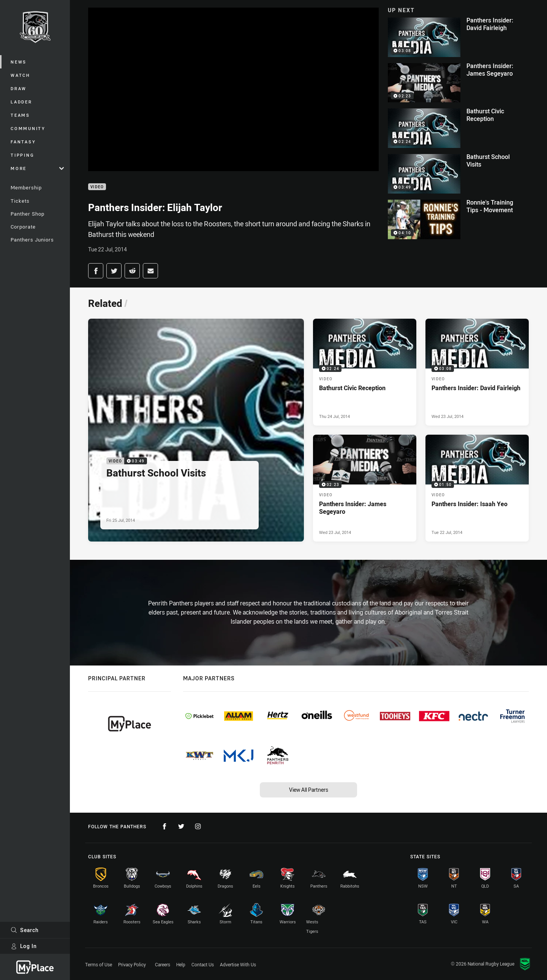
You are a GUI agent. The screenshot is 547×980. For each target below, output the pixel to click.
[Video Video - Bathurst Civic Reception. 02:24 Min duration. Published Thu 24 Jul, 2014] (365, 372)
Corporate (23, 227)
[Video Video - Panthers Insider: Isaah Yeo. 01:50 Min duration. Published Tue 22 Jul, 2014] (477, 488)
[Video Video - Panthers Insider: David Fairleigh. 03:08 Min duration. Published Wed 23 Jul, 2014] (477, 372)
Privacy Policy (132, 964)
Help (181, 964)
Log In (24, 946)
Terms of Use (99, 964)
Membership (26, 187)
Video (97, 187)
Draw (19, 88)
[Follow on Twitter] (181, 826)
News (19, 62)
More (37, 168)
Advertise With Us (238, 964)
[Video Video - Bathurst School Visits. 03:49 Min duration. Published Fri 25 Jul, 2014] (196, 430)
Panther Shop (28, 214)
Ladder (21, 102)
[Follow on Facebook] (164, 826)
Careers (163, 964)
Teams (20, 115)
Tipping (22, 155)
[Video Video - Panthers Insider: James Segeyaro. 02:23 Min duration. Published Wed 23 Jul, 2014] (365, 488)
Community (28, 128)
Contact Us (203, 964)
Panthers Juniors (32, 240)
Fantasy (23, 142)
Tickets (20, 201)
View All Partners (309, 790)
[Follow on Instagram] (198, 826)
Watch (21, 75)
